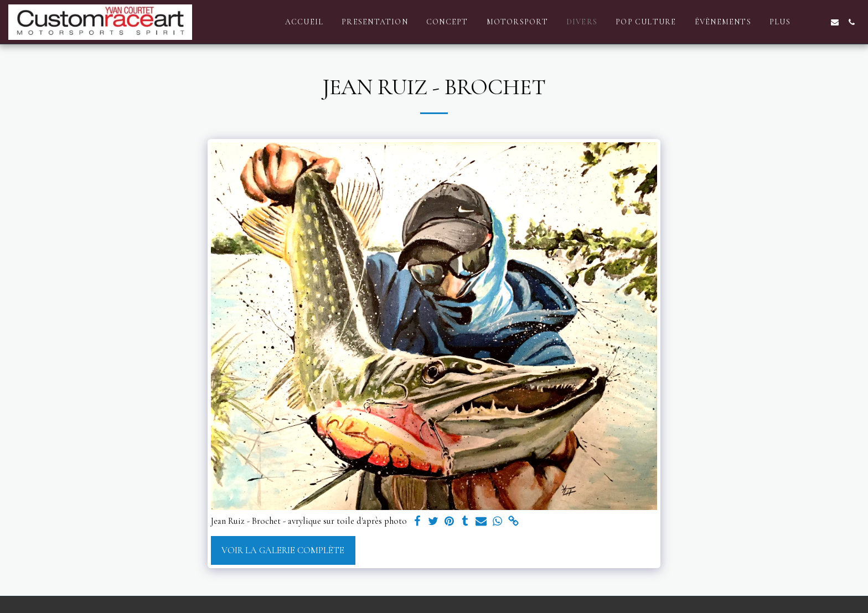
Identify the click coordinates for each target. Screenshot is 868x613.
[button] (818, 22)
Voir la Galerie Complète (283, 550)
